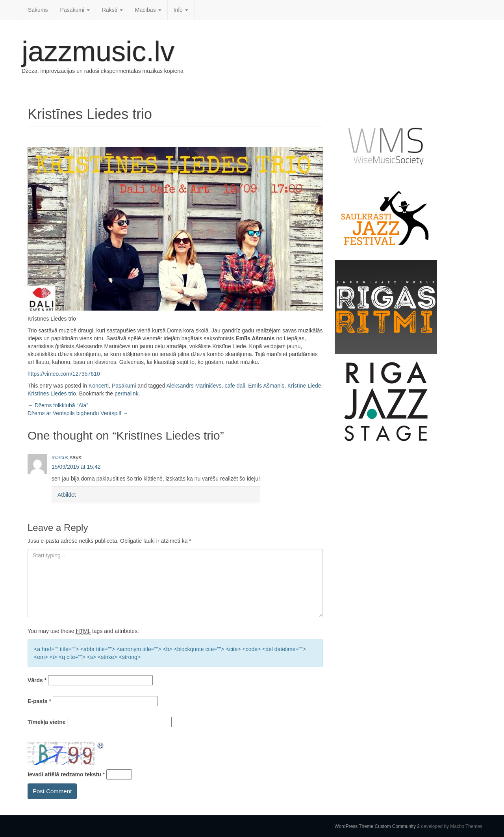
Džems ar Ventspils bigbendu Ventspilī (78, 413)
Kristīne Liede (304, 386)
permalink (127, 393)
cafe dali (235, 386)
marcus (60, 457)
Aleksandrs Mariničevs (194, 386)
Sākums (38, 10)
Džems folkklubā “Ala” (58, 405)
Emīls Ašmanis (266, 386)
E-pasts (39, 701)
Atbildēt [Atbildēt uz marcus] (67, 495)
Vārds (37, 680)
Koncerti (99, 386)
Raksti (112, 10)
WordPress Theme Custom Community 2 (377, 826)
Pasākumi (75, 10)
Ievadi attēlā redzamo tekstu (64, 774)
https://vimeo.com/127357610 (64, 374)
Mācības (148, 10)
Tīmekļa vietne (47, 722)
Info (181, 10)
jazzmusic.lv (98, 51)
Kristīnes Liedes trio (52, 393)
